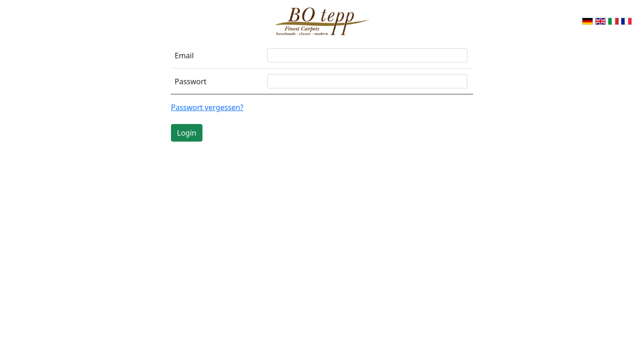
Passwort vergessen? (207, 107)
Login (187, 133)
